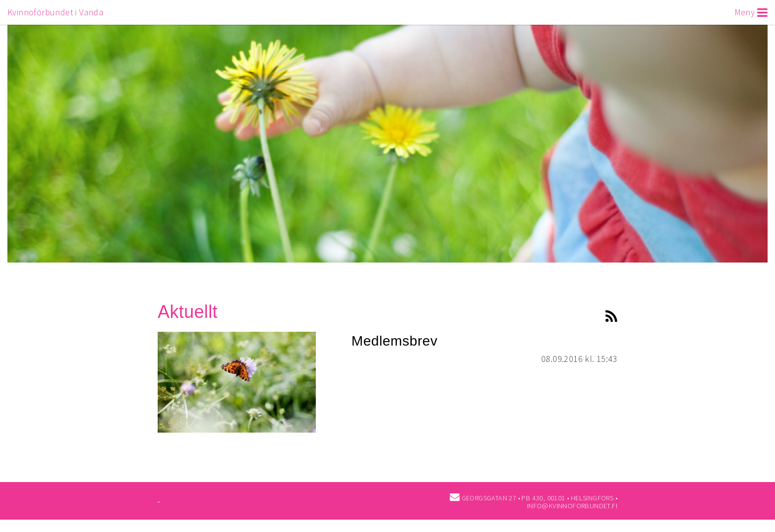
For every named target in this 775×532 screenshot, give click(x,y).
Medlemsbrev (394, 341)
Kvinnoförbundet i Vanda (55, 12)
